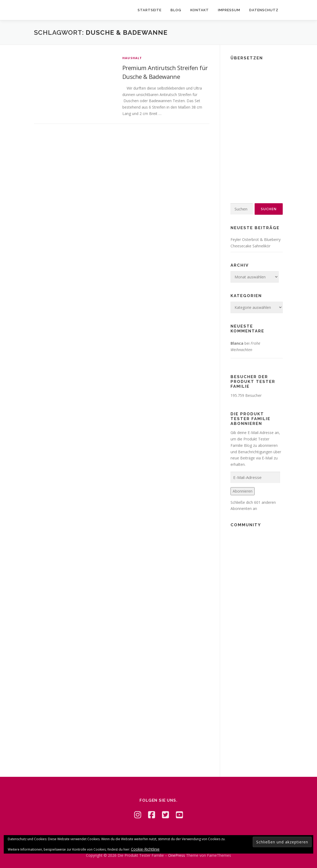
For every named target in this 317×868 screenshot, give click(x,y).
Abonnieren (243, 491)
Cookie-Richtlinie (145, 849)
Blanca (237, 343)
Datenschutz (264, 10)
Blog (176, 10)
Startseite (150, 10)
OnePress (177, 855)
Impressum (229, 10)
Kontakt (200, 10)
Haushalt (132, 58)
